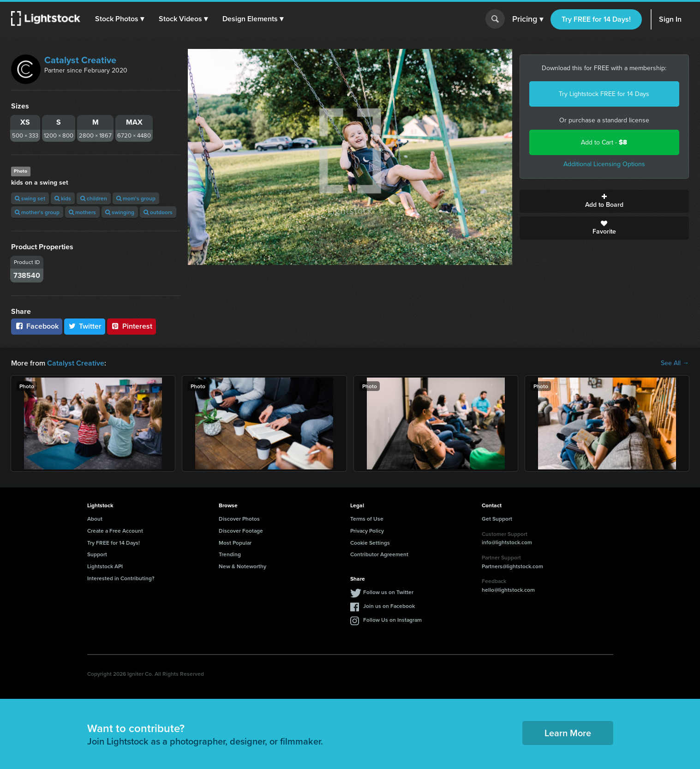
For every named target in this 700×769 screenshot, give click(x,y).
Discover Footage (241, 531)
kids (63, 198)
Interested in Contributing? (121, 578)
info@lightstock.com (507, 542)
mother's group (37, 212)
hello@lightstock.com (508, 590)
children (94, 198)
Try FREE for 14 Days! (596, 19)
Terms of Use (367, 519)
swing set (30, 198)
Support (97, 554)
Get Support (497, 519)
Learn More (568, 733)
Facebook (37, 326)
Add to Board (604, 201)
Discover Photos (239, 519)
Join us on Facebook (389, 606)
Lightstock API (105, 566)
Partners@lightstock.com (512, 566)
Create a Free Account (115, 531)
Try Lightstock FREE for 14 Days (604, 94)
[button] (120, 19)
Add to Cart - (604, 142)
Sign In (670, 19)
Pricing (528, 19)
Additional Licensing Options (604, 164)
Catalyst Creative (80, 60)
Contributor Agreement (379, 554)
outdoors (158, 212)
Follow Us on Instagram (392, 620)
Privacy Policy (367, 531)
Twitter (85, 326)
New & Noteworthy (242, 566)
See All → (675, 363)
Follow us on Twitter (388, 592)
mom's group (136, 198)
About (95, 519)
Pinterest (132, 326)
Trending (230, 554)
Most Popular (235, 543)
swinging (120, 212)
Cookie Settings (370, 543)
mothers (82, 212)
